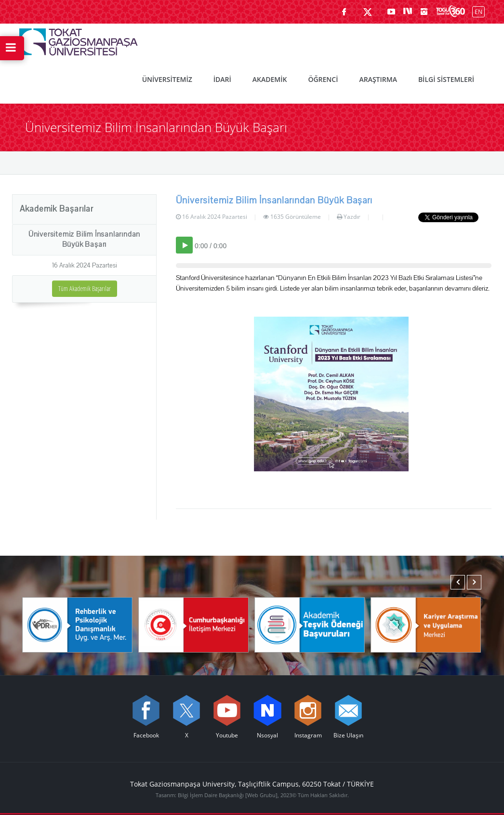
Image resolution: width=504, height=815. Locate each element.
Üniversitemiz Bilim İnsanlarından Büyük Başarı (84, 239)
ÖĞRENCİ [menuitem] (323, 79)
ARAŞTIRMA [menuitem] (378, 79)
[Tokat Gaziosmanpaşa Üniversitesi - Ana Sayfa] (79, 40)
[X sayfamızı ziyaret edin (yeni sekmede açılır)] (368, 12)
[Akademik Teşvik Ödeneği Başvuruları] (310, 624)
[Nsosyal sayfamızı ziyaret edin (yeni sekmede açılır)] (408, 12)
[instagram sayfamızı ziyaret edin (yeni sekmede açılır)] (424, 12)
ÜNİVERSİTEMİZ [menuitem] (167, 79)
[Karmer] (426, 624)
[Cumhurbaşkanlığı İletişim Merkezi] (193, 624)
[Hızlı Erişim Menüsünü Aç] (12, 48)
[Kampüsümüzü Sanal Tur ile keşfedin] (451, 12)
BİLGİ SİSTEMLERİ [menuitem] (446, 79)
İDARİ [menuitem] (222, 79)
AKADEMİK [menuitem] (270, 79)
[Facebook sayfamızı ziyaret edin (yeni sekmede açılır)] (344, 12)
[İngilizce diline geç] (476, 11)
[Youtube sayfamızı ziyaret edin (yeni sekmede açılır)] (391, 12)
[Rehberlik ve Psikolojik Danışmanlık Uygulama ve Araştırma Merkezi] (77, 624)
